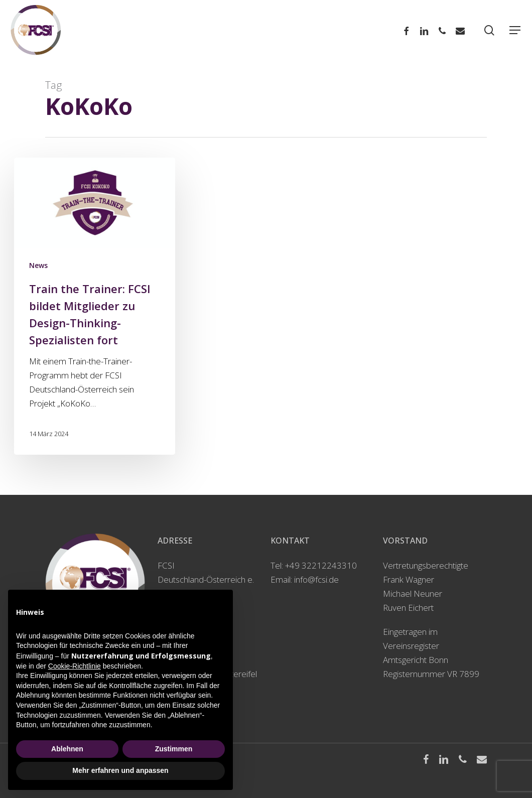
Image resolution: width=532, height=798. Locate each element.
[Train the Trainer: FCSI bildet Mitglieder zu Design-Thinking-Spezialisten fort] (94, 306)
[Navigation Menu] (515, 30)
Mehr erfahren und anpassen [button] (120, 770)
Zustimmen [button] (174, 749)
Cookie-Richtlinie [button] (75, 666)
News (38, 265)
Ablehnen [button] (67, 749)
